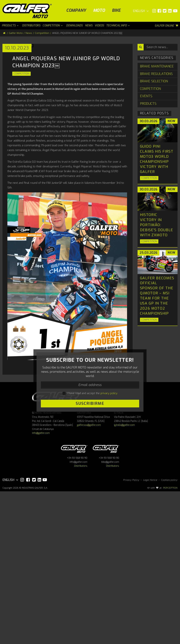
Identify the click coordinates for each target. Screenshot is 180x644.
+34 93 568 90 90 (77, 611)
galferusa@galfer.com (89, 578)
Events (146, 96)
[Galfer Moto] (28, 11)
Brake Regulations (156, 74)
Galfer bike (106, 601)
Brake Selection (154, 81)
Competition (21, 149)
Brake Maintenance (157, 66)
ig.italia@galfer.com (124, 578)
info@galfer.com (41, 586)
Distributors (81, 619)
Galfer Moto (16, 33)
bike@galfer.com (110, 615)
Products (148, 104)
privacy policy (109, 507)
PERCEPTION (170, 640)
